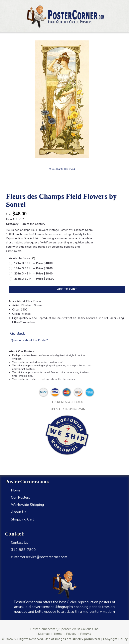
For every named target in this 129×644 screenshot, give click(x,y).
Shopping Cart (22, 519)
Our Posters (21, 497)
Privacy (71, 634)
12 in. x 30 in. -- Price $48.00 (33, 263)
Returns (86, 634)
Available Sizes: (22, 258)
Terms (58, 634)
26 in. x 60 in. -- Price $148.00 (34, 279)
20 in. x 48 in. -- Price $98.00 (33, 274)
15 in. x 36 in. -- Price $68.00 (33, 268)
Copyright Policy (115, 639)
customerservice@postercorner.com (39, 557)
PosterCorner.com (43, 629)
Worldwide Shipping (27, 505)
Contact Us (20, 543)
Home (16, 490)
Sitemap (44, 634)
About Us (19, 512)
